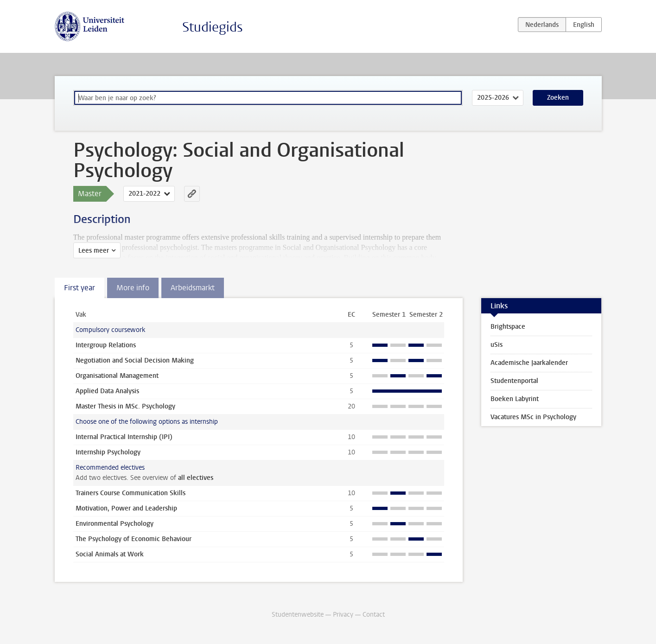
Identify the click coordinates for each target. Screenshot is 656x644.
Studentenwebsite (298, 615)
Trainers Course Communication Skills (131, 493)
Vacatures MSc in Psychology (533, 417)
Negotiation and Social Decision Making (135, 360)
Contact (374, 615)
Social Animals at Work (110, 554)
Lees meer (94, 251)
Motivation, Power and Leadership (126, 508)
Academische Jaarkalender (529, 363)
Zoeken (558, 98)
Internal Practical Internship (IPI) (124, 437)
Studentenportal (514, 381)
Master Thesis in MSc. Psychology (125, 406)
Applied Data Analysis (107, 391)
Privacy (343, 615)
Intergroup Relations (106, 345)
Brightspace (508, 327)
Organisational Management (117, 376)
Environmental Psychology (115, 524)
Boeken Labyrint (515, 399)
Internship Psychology (108, 452)
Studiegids (213, 27)
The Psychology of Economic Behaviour (134, 539)
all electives (196, 478)
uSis (497, 345)
